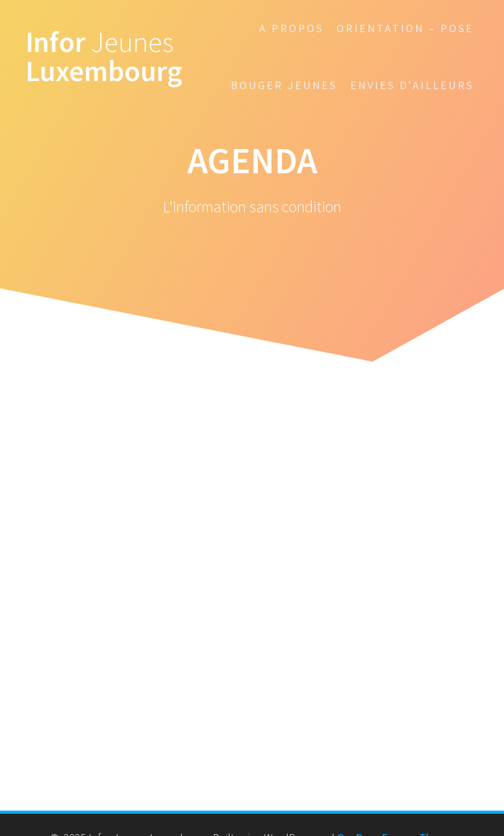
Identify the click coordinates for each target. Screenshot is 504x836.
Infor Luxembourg (104, 57)
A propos (291, 28)
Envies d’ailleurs (412, 85)
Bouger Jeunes (284, 85)
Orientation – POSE (405, 28)
